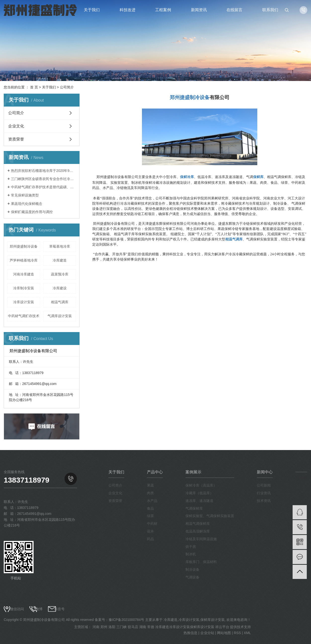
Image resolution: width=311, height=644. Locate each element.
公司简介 (16, 113)
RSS (237, 633)
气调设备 (192, 577)
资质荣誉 (16, 139)
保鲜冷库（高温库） (201, 485)
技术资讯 (264, 501)
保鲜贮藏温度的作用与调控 (32, 212)
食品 (150, 508)
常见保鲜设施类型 (25, 195)
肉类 (150, 493)
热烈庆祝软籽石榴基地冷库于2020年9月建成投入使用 (43, 171)
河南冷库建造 (24, 274)
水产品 (152, 501)
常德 (151, 627)
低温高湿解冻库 (198, 531)
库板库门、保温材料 (201, 562)
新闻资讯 (199, 10)
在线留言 (234, 10)
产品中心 (155, 472)
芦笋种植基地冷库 (24, 260)
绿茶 (150, 516)
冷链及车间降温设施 (201, 539)
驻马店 (133, 627)
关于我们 (92, 10)
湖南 (143, 627)
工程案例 (163, 10)
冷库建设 (60, 288)
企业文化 (16, 126)
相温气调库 (60, 302)
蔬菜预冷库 (60, 274)
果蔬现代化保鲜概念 (27, 204)
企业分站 (207, 633)
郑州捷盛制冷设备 (24, 246)
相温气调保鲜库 (198, 524)
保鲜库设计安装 (213, 620)
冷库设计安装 (24, 302)
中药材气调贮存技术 (24, 316)
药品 (150, 539)
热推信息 (190, 633)
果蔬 (150, 485)
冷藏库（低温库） (199, 493)
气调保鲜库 (194, 508)
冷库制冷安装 (24, 288)
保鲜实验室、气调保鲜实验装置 (210, 516)
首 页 (34, 87)
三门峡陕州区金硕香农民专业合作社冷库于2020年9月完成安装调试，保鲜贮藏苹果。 (43, 179)
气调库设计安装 (60, 316)
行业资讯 (264, 493)
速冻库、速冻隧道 (199, 501)
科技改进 (128, 10)
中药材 (152, 524)
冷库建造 (60, 260)
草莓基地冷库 (60, 246)
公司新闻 (264, 485)
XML (247, 633)
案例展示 (193, 472)
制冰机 (191, 554)
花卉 (150, 531)
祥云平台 (222, 627)
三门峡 (122, 627)
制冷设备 (192, 569)
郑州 (104, 627)
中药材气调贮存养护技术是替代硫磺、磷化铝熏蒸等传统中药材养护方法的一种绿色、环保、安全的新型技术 (43, 187)
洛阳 (112, 627)
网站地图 (224, 633)
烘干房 (191, 547)
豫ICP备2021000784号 (126, 620)
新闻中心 (265, 472)
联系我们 (270, 10)
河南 (96, 627)
